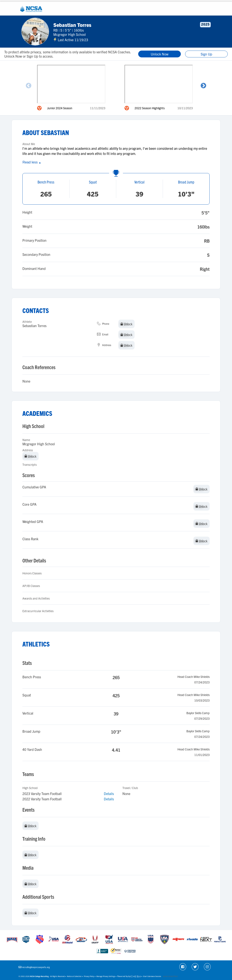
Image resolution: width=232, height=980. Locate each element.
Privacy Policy (89, 976)
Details (109, 794)
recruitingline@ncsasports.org (36, 967)
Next (203, 86)
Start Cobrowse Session (152, 976)
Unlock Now (160, 54)
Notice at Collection (74, 976)
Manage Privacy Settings (106, 976)
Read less (32, 162)
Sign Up (206, 54)
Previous (29, 86)
